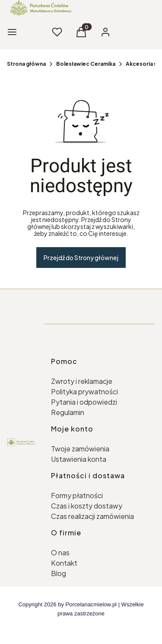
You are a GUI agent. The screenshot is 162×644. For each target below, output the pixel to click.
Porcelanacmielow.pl (91, 604)
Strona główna (26, 64)
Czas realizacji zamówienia (92, 516)
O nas (60, 552)
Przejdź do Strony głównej (81, 258)
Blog (59, 573)
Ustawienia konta (79, 459)
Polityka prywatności (84, 391)
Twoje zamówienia (80, 449)
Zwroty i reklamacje (82, 381)
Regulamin (68, 412)
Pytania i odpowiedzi (84, 402)
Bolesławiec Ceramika (86, 64)
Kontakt (64, 563)
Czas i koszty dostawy (87, 506)
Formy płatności (77, 495)
